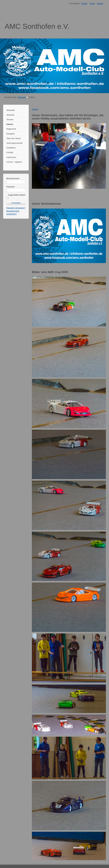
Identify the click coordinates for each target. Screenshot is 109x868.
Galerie (10, 124)
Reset (92, 4)
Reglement (11, 129)
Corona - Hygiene (14, 162)
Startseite (22, 97)
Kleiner (100, 4)
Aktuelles (10, 115)
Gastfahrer (11, 148)
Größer (84, 4)
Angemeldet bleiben (17, 195)
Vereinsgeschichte (14, 143)
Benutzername (13, 178)
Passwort (10, 187)
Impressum (11, 157)
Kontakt (10, 152)
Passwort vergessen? (16, 208)
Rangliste (10, 134)
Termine (10, 120)
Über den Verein (14, 138)
